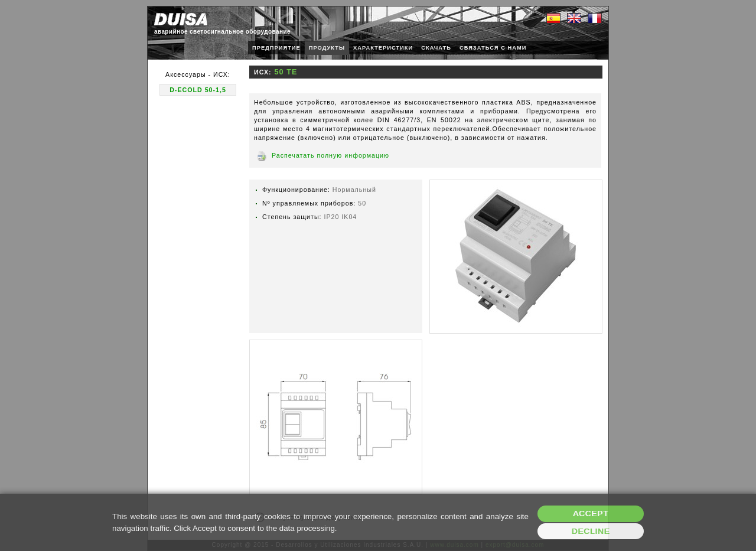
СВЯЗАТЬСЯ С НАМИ (493, 48)
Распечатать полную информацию (330, 155)
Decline (591, 531)
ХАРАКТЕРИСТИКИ (383, 48)
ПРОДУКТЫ (327, 48)
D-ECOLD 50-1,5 (198, 90)
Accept (591, 513)
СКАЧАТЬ (436, 48)
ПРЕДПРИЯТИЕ (276, 48)
